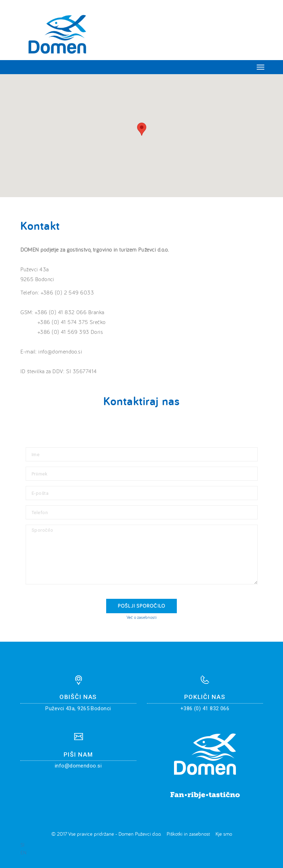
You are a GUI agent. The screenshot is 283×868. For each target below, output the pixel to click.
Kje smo (224, 834)
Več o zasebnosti (142, 617)
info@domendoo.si (78, 766)
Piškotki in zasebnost (188, 834)
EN (23, 852)
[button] (142, 129)
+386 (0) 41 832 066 (205, 708)
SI (22, 845)
